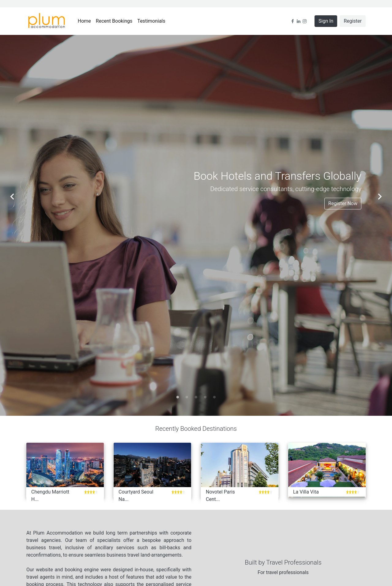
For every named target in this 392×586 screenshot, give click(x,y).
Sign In (326, 21)
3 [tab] (196, 397)
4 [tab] (205, 397)
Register (353, 21)
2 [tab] (187, 397)
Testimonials (152, 21)
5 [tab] (214, 397)
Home (86, 21)
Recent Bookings (115, 21)
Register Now (343, 203)
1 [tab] (178, 397)
